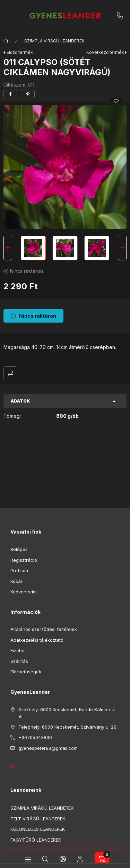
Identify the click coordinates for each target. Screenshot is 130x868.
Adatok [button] (20, 401)
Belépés (19, 549)
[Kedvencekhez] (116, 101)
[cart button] (102, 859)
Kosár (16, 581)
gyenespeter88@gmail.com (48, 748)
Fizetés (18, 650)
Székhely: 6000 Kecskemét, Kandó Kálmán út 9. (67, 713)
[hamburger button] (28, 859)
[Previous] (8, 248)
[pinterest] (28, 94)
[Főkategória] (6, 41)
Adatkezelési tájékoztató (37, 640)
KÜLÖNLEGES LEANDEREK (38, 829)
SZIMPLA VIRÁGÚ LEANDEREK (54, 41)
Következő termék (105, 52)
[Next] (122, 248)
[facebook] (10, 94)
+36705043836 (120, 16)
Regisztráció (24, 560)
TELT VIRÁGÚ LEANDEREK (38, 819)
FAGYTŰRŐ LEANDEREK (36, 840)
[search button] (45, 859)
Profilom (19, 570)
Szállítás (19, 661)
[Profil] (80, 859)
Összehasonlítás (10, 373)
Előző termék (20, 52)
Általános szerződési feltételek (44, 629)
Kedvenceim (24, 592)
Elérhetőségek (26, 672)
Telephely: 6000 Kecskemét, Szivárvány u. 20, (68, 727)
